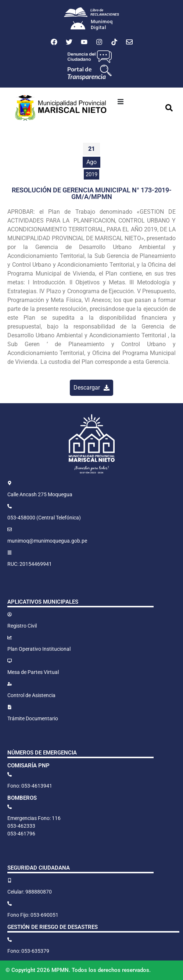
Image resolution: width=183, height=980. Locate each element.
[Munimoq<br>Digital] (78, 26)
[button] (121, 102)
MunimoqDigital (102, 24)
